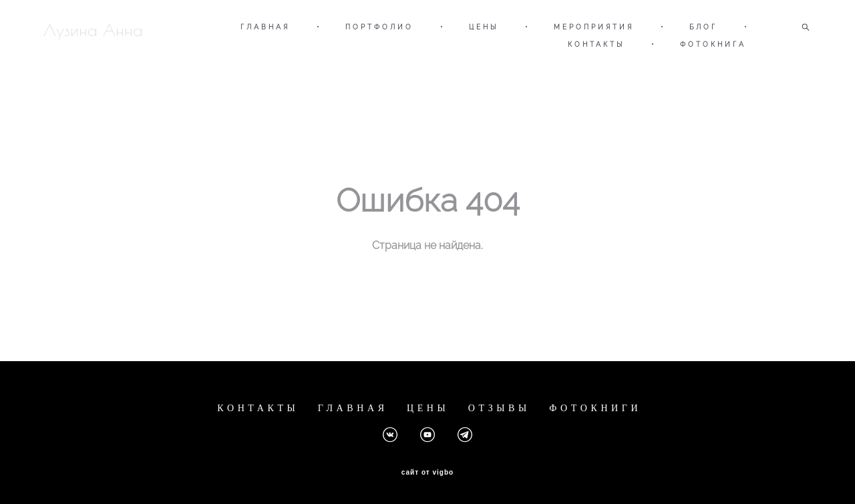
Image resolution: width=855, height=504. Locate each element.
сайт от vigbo (427, 473)
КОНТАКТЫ (596, 44)
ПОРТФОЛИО (379, 27)
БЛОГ (703, 27)
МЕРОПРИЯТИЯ (594, 27)
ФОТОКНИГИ (595, 408)
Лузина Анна (93, 30)
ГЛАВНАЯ (265, 27)
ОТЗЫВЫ (499, 408)
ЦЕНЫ (484, 27)
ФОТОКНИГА (713, 44)
